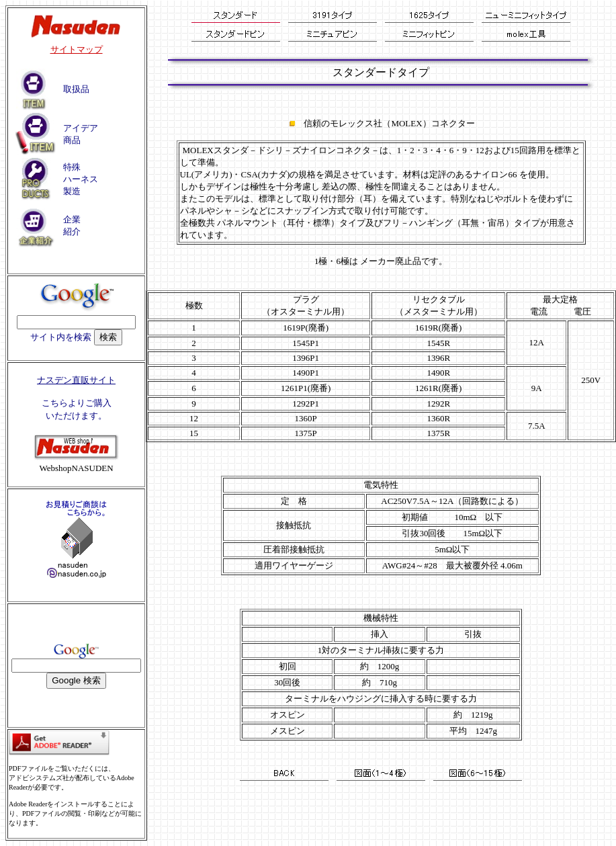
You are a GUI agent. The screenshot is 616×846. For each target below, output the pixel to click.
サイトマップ (77, 49)
